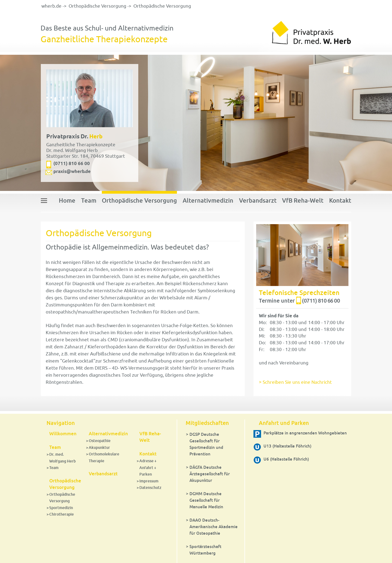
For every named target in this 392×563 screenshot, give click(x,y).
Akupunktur (99, 447)
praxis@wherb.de (72, 171)
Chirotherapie (62, 514)
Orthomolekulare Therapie (104, 457)
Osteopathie (100, 441)
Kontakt (340, 200)
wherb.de (51, 6)
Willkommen (63, 433)
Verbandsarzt (258, 200)
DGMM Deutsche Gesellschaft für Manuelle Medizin (206, 500)
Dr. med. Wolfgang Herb (62, 458)
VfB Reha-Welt (303, 200)
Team (89, 200)
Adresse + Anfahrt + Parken (148, 467)
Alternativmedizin (208, 200)
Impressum (149, 481)
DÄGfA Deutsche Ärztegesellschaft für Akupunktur (210, 474)
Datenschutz (150, 487)
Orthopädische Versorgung (97, 6)
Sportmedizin (61, 508)
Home (67, 200)
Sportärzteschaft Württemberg (205, 550)
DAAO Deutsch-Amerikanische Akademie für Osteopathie (214, 527)
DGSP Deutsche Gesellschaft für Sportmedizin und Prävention (206, 444)
